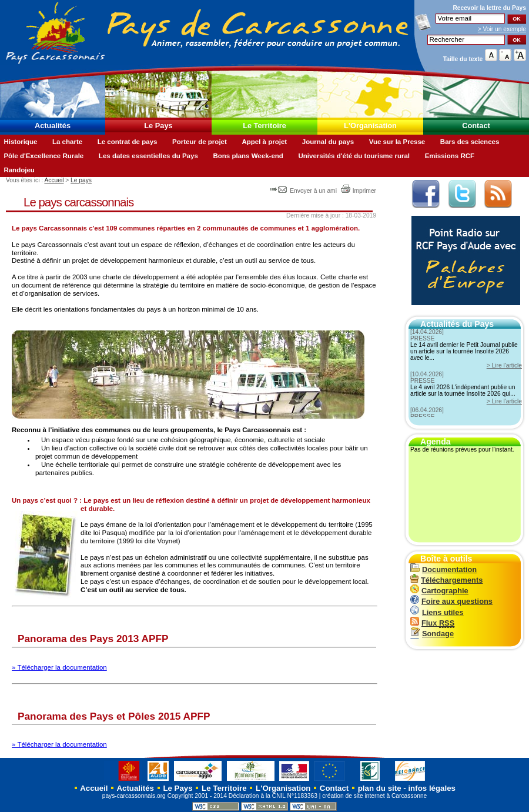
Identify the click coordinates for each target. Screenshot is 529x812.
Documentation (443, 569)
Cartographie (439, 591)
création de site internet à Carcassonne (374, 796)
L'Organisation (370, 126)
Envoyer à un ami (304, 191)
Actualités (53, 126)
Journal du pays (328, 142)
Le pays (81, 180)
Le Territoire (264, 126)
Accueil (54, 180)
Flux (432, 623)
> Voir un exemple (502, 29)
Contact (476, 126)
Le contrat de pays (128, 142)
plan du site (380, 788)
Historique (20, 142)
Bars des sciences (470, 142)
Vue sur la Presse (397, 142)
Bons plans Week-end (248, 156)
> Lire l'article (504, 365)
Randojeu (19, 170)
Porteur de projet (200, 142)
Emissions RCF (450, 156)
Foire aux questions (451, 601)
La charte (67, 142)
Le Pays (158, 126)
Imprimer (358, 191)
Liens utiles (437, 612)
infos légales (432, 788)
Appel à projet (264, 142)
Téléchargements (446, 580)
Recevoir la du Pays (489, 8)
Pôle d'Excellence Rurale (43, 156)
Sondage (432, 634)
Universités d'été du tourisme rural (354, 156)
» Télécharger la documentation (59, 667)
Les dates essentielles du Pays (148, 156)
